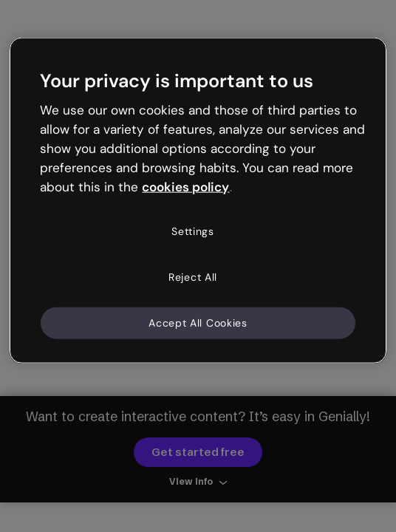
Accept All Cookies (198, 322)
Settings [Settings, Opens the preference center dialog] (193, 231)
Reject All (193, 277)
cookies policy (185, 186)
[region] (198, 201)
